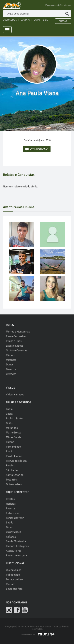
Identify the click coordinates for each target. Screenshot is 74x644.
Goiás (9, 423)
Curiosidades (13, 532)
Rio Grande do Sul (16, 461)
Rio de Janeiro (14, 456)
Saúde (10, 523)
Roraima (11, 466)
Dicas (9, 527)
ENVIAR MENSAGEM (37, 149)
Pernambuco (13, 447)
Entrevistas (13, 513)
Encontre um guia (16, 555)
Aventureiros (14, 551)
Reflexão (11, 537)
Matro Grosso (14, 433)
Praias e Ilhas (14, 341)
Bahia (9, 409)
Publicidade (13, 575)
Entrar (63, 21)
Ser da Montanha (16, 541)
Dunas (10, 365)
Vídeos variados (15, 395)
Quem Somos (14, 570)
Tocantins (12, 480)
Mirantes (11, 360)
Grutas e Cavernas (16, 350)
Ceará (9, 414)
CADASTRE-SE (41, 20)
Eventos (11, 508)
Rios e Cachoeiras (16, 336)
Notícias (11, 504)
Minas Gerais (14, 437)
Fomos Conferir (15, 518)
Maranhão (12, 428)
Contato (11, 584)
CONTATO (25, 20)
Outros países (14, 484)
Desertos (11, 369)
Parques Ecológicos (17, 546)
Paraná (10, 442)
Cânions (11, 355)
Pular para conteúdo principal (58, 5)
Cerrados (11, 374)
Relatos (10, 499)
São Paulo (12, 470)
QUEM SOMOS (10, 20)
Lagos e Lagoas (15, 346)
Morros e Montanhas (18, 332)
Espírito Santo (14, 418)
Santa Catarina (15, 475)
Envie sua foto (14, 589)
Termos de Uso (14, 579)
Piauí (9, 451)
